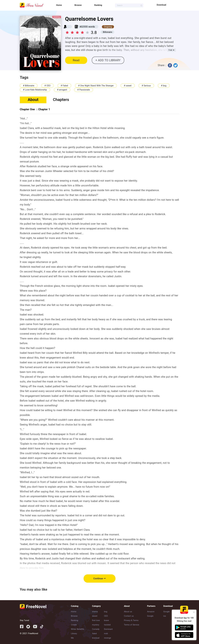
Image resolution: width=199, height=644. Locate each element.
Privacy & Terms (131, 620)
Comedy (96, 629)
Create (74, 625)
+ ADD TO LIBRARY (108, 60)
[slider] (78, 32)
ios (165, 616)
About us (128, 612)
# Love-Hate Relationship (35, 90)
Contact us (129, 616)
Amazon (151, 612)
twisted (107, 625)
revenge (108, 638)
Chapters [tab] (61, 100)
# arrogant (62, 90)
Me (72, 638)
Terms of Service (132, 625)
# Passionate (84, 90)
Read (76, 60)
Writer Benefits (78, 629)
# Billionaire (29, 86)
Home (59, 5)
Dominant (108, 629)
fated (94, 634)
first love (96, 620)
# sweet (128, 86)
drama (95, 612)
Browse (78, 5)
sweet (95, 616)
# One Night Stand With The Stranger (96, 86)
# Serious (146, 86)
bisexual (96, 638)
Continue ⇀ (100, 578)
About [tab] (33, 100)
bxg (106, 612)
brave (106, 620)
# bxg (164, 86)
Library (74, 634)
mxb (106, 634)
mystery (96, 625)
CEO (106, 616)
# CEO (47, 86)
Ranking (98, 5)
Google (150, 616)
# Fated (64, 86)
